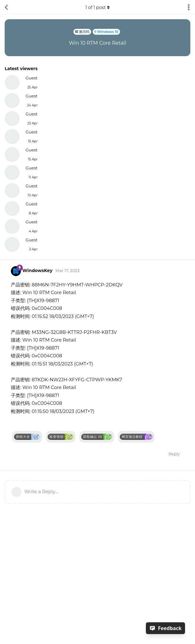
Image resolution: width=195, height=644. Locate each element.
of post (97, 7)
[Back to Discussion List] (6, 7)
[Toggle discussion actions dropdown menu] (189, 7)
